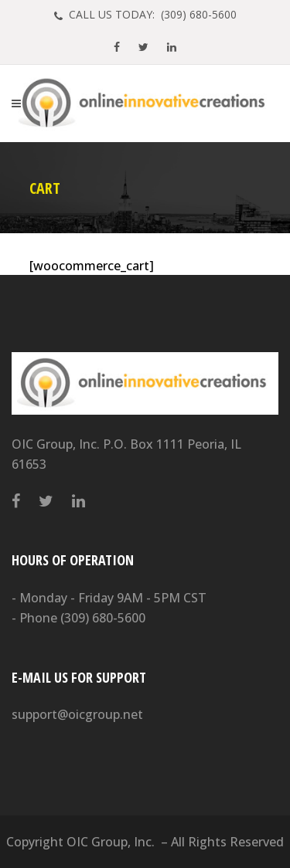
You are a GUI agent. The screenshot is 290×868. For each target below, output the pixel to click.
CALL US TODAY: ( (151, 14)
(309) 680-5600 (103, 618)
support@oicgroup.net (77, 714)
